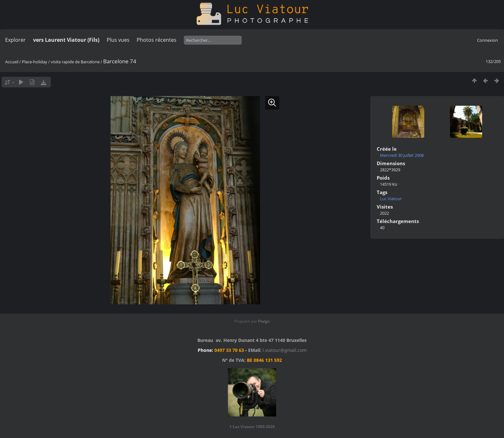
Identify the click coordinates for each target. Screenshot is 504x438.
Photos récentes (157, 40)
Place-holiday (35, 62)
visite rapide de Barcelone (75, 62)
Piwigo (264, 321)
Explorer (15, 40)
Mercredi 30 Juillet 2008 (402, 155)
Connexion (487, 40)
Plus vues (118, 40)
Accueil (12, 62)
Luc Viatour (391, 199)
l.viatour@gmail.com (285, 350)
